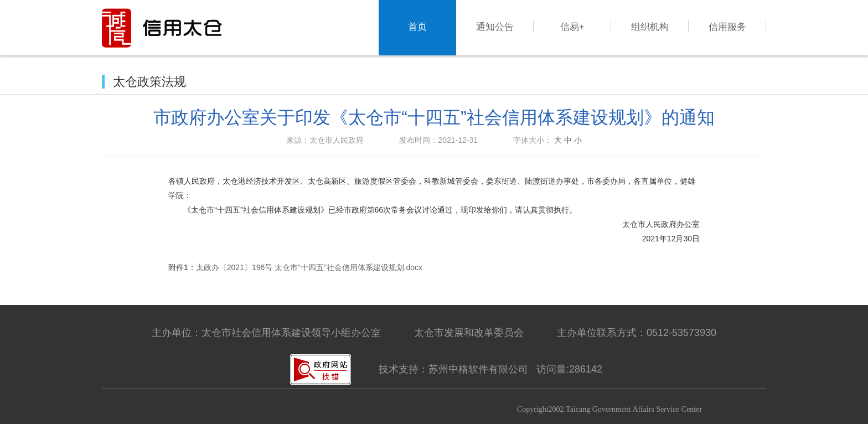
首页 (417, 27)
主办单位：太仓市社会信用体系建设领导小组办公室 (266, 333)
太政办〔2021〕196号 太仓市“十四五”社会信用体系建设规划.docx (309, 267)
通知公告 (495, 27)
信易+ (572, 27)
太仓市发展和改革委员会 (469, 333)
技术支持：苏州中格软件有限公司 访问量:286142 (490, 369)
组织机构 (650, 27)
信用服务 (727, 27)
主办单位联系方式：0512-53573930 (637, 333)
